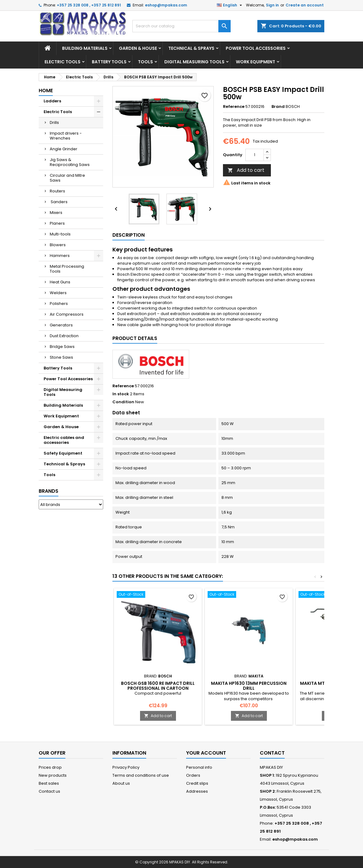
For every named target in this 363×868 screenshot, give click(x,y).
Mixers (56, 213)
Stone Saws (61, 357)
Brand (278, 107)
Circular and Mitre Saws (67, 178)
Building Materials (85, 48)
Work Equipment (256, 62)
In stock (121, 394)
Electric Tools (62, 62)
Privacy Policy (126, 767)
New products (53, 775)
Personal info (199, 767)
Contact (272, 753)
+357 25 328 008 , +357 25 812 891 (89, 5)
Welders (58, 293)
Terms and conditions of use (141, 775)
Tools (145, 62)
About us (121, 783)
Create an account (305, 5)
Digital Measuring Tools (194, 62)
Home (46, 91)
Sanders (59, 202)
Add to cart (246, 170)
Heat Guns (60, 282)
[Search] (181, 26)
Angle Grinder (64, 149)
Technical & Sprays (191, 48)
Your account (206, 753)
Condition (123, 402)
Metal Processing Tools (67, 269)
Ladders (52, 101)
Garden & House (138, 48)
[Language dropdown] (230, 5)
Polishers (59, 304)
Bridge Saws (62, 347)
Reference (234, 107)
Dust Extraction (64, 336)
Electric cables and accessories (64, 440)
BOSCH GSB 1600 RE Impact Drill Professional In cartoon (158, 686)
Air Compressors (67, 314)
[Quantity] (255, 155)
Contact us (49, 791)
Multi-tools (60, 234)
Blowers (58, 245)
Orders (193, 775)
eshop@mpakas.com (166, 5)
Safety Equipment (63, 453)
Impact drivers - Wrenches (66, 136)
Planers (57, 223)
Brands (49, 491)
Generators (61, 325)
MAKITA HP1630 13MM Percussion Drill (249, 686)
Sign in (272, 5)
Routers (57, 191)
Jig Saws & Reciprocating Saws (70, 162)
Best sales (49, 783)
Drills (54, 122)
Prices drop (50, 767)
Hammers (60, 256)
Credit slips (197, 783)
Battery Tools (109, 62)
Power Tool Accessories (256, 48)
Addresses (197, 791)
